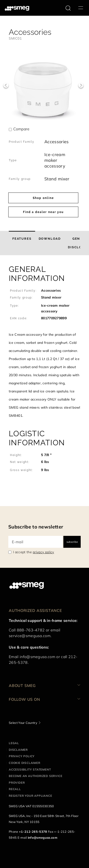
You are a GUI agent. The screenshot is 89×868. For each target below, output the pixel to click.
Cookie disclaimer (25, 763)
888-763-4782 (31, 630)
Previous (6, 85)
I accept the (34, 552)
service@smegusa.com (30, 636)
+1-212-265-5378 (33, 832)
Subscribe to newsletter (36, 527)
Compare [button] (21, 129)
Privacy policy (22, 756)
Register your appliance (30, 796)
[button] (44, 342)
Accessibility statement (30, 769)
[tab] (22, 243)
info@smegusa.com (37, 657)
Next (81, 85)
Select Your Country (23, 723)
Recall (15, 789)
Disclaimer (18, 750)
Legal (14, 743)
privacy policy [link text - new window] (43, 552)
